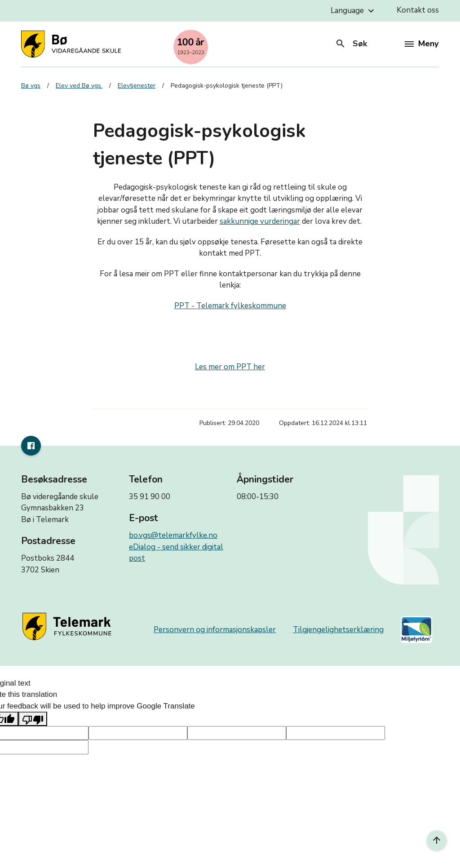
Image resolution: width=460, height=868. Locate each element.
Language (354, 11)
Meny (422, 44)
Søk (351, 44)
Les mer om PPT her (230, 367)
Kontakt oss (418, 10)
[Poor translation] (33, 719)
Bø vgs (31, 86)
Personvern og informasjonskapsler (215, 630)
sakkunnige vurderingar (260, 221)
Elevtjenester (137, 86)
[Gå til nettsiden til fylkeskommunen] (68, 627)
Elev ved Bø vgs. (79, 86)
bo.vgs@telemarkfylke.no (173, 535)
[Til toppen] (437, 840)
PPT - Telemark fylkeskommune (230, 306)
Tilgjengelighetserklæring (338, 630)
